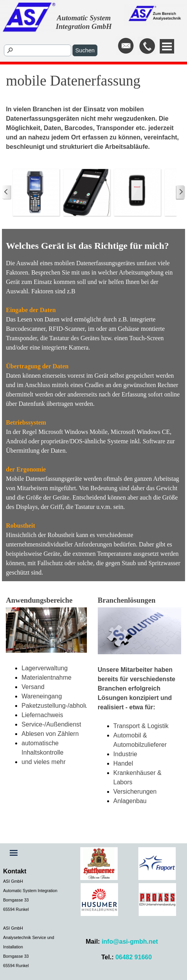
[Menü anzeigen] (167, 46)
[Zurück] (7, 192)
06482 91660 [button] (133, 957)
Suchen (85, 50)
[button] (126, 46)
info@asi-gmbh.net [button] (130, 942)
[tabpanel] (151, 47)
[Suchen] (38, 50)
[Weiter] (180, 192)
